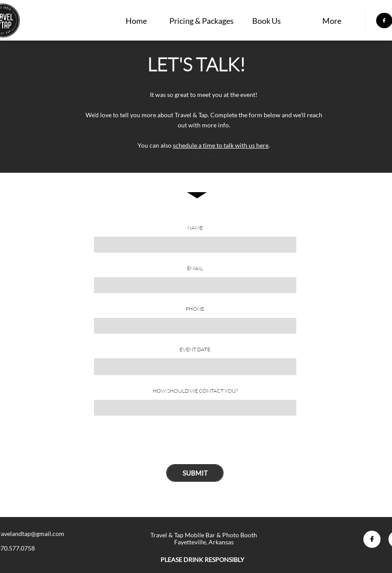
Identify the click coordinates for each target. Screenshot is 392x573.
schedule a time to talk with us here (221, 145)
